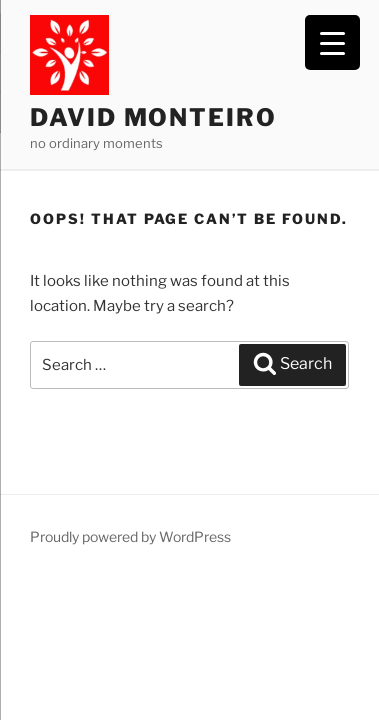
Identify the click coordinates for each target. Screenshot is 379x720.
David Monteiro (153, 117)
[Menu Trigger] (332, 42)
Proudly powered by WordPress (130, 536)
